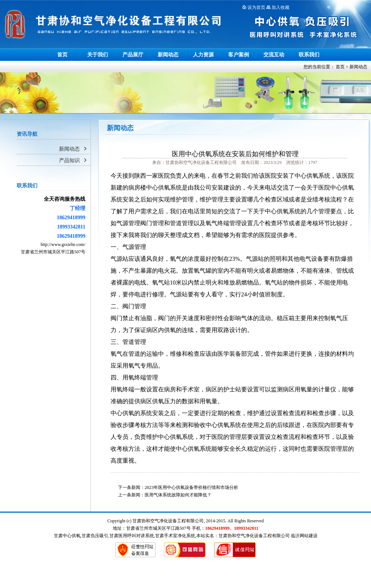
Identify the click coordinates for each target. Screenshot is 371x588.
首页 (62, 55)
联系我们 (309, 55)
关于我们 (98, 55)
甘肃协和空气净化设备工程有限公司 (254, 536)
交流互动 (274, 55)
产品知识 (69, 160)
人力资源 (203, 55)
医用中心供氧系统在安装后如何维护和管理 (235, 154)
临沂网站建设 (304, 536)
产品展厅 (133, 55)
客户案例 (239, 55)
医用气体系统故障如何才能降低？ (178, 495)
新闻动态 (168, 55)
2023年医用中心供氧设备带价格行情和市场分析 (191, 487)
